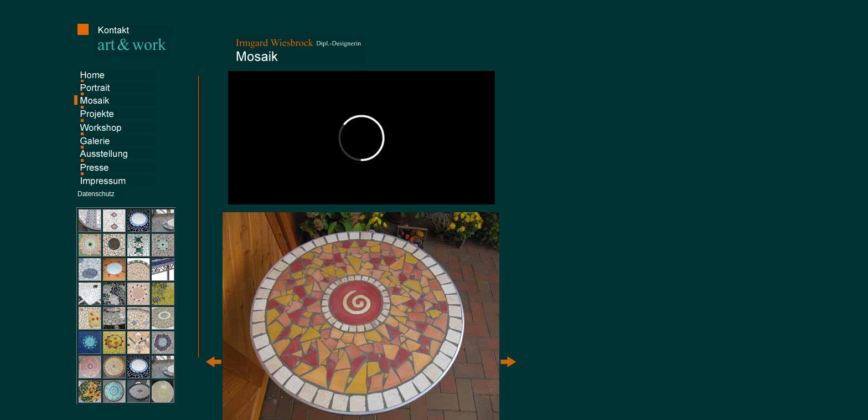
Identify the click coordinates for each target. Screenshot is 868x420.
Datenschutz (96, 194)
